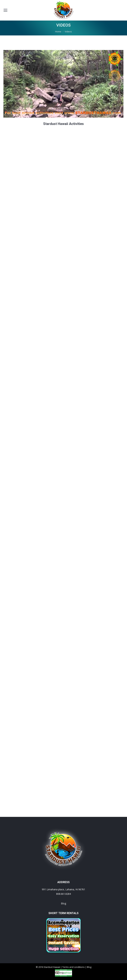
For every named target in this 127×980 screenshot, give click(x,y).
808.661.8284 (63, 894)
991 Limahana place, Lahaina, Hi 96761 (63, 889)
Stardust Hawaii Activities (63, 124)
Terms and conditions (73, 967)
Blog (63, 903)
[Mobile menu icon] (5, 10)
